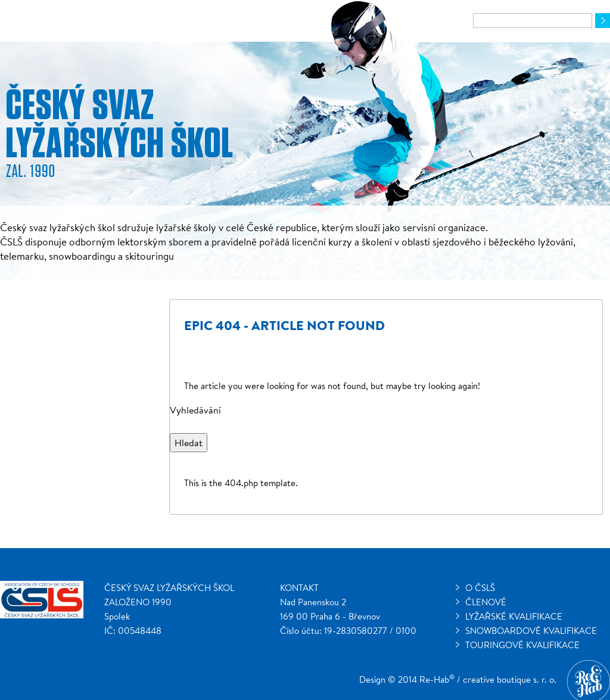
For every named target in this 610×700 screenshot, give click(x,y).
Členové (486, 602)
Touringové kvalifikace (522, 645)
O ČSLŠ (480, 588)
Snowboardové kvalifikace (531, 631)
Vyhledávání (195, 410)
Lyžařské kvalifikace (514, 616)
